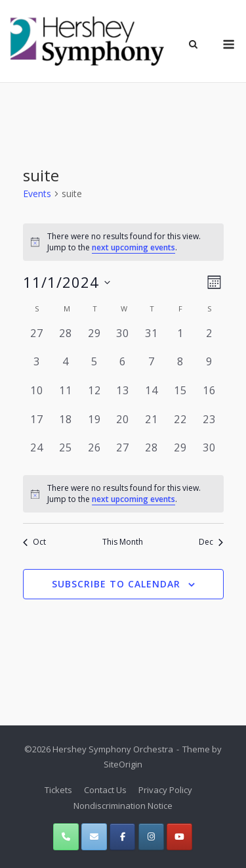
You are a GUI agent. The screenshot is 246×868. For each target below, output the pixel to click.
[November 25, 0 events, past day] (66, 454)
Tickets (58, 790)
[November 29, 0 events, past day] (180, 454)
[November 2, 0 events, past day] (209, 340)
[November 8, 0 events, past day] (180, 368)
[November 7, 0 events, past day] (152, 368)
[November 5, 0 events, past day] (94, 368)
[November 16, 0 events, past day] (209, 397)
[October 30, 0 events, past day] (123, 340)
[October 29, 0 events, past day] (94, 340)
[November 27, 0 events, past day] (123, 454)
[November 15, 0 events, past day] (180, 397)
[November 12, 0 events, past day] (94, 397)
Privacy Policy (165, 790)
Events (37, 194)
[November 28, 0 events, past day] (152, 454)
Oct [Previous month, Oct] (34, 542)
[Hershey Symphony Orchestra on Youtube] (179, 837)
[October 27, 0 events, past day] (37, 340)
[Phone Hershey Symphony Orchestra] (66, 837)
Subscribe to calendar (116, 584)
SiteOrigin (123, 764)
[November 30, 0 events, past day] (209, 454)
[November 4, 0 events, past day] (66, 368)
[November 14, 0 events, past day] (152, 397)
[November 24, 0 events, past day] (37, 454)
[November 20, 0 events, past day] (123, 426)
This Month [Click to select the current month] (123, 542)
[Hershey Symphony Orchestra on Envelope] (94, 837)
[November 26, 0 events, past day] (94, 454)
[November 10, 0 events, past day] (37, 397)
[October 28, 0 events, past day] (66, 340)
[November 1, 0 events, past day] (180, 340)
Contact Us (105, 790)
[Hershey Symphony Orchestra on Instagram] (151, 837)
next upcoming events (133, 247)
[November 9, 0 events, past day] (209, 368)
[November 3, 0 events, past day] (37, 368)
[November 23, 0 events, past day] (209, 426)
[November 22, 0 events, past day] (180, 426)
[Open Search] (193, 45)
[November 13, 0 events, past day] (123, 397)
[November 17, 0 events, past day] (37, 426)
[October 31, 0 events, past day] (152, 340)
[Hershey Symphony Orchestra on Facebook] (122, 837)
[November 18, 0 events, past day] (66, 426)
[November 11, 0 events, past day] (66, 397)
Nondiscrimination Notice (123, 806)
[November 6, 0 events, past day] (123, 368)
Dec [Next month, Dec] (211, 542)
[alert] (123, 242)
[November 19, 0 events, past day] (94, 426)
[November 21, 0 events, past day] (152, 426)
